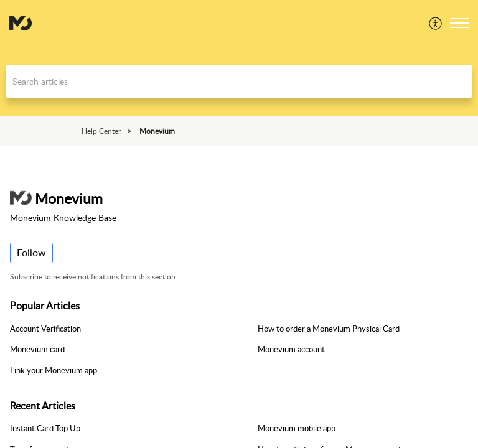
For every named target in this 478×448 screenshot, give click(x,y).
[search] (239, 81)
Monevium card (37, 349)
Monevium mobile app (297, 428)
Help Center (101, 131)
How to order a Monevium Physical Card (329, 329)
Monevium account (291, 349)
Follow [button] (31, 253)
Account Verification (45, 329)
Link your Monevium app (54, 370)
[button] (436, 23)
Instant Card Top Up (45, 428)
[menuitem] (436, 23)
